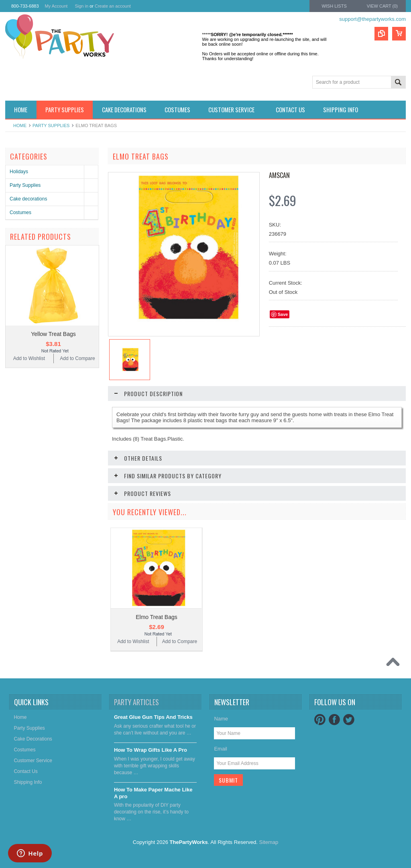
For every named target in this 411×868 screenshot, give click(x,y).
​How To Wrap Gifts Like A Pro (151, 750)
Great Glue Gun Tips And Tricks (153, 717)
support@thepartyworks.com (372, 19)
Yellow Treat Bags (53, 334)
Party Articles (136, 702)
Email (221, 749)
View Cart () (382, 6)
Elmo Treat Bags (157, 617)
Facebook (334, 720)
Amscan (279, 175)
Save (283, 314)
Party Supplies (51, 125)
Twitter (349, 720)
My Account (56, 6)
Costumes (20, 212)
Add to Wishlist (29, 358)
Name (221, 719)
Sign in (81, 6)
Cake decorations (28, 199)
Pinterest (320, 720)
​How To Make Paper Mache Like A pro (153, 793)
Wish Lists (334, 6)
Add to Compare (77, 358)
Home (20, 125)
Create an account (113, 6)
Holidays (19, 172)
